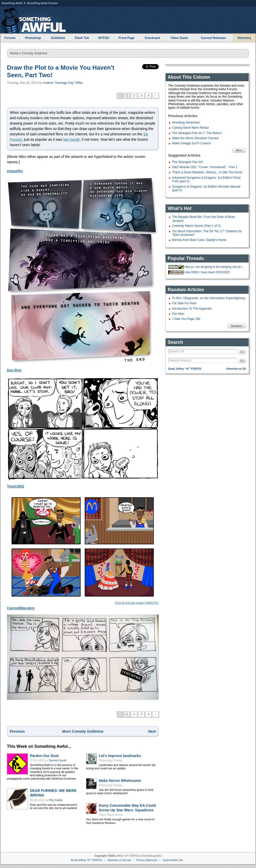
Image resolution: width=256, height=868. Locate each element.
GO (242, 352)
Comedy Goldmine (34, 53)
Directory (244, 38)
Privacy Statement (147, 860)
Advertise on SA (236, 369)
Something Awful (12, 3)
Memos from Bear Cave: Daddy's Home (199, 240)
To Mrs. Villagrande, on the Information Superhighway (209, 298)
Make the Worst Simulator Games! (195, 138)
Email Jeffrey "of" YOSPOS (185, 369)
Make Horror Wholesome (120, 781)
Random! (237, 326)
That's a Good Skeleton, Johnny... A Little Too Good (207, 172)
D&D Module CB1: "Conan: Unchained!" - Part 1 (205, 167)
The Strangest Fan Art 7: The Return (197, 133)
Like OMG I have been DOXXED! (207, 272)
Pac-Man (178, 314)
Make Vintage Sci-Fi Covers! (191, 143)
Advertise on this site (119, 860)
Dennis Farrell (58, 760)
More (239, 150)
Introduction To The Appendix (192, 309)
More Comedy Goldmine (83, 731)
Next (152, 731)
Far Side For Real (184, 303)
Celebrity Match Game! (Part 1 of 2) (196, 226)
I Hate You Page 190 (186, 319)
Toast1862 (15, 486)
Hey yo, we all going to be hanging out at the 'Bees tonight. (215, 267)
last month (72, 139)
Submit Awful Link (173, 860)
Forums (10, 38)
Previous (17, 731)
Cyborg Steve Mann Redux (190, 128)
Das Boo (14, 370)
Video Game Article (111, 815)
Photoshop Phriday (111, 760)
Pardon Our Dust (44, 756)
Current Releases (213, 38)
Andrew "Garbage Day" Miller (63, 83)
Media (14, 53)
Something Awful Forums (42, 3)
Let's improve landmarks (120, 756)
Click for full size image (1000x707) (83, 548)
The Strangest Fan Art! (188, 162)
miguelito (15, 171)
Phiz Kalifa (56, 800)
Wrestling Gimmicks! (186, 123)
